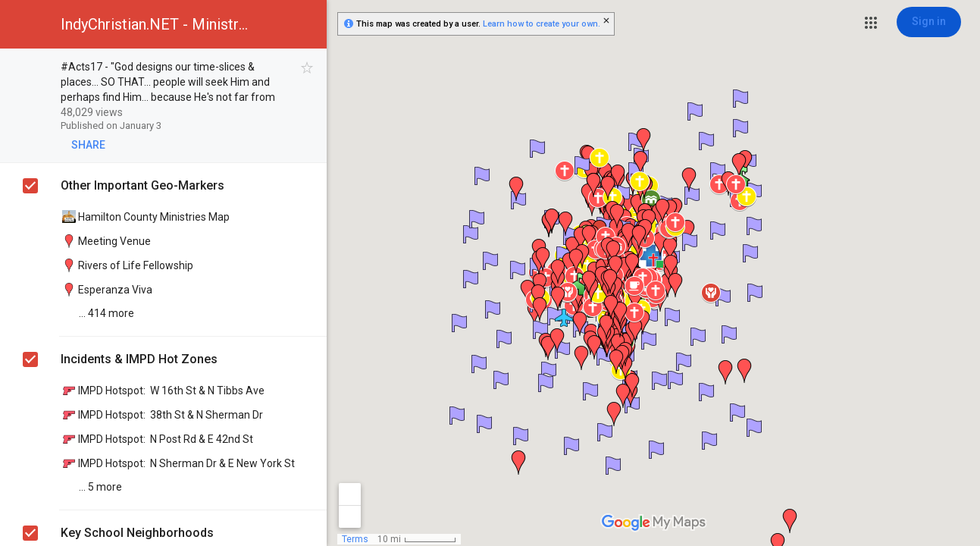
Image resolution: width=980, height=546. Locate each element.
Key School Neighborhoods (137, 533)
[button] (871, 23)
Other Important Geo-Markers (142, 185)
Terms (355, 539)
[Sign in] (929, 22)
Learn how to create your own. (542, 24)
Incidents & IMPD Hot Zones (139, 359)
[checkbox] (307, 68)
